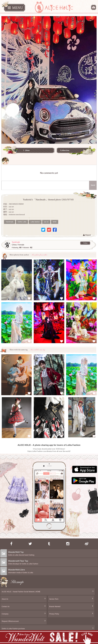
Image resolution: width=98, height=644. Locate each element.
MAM (55, 222)
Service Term (54, 599)
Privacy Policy (54, 614)
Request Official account (10, 621)
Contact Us (6, 607)
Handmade (10, 222)
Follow (85, 243)
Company (5, 614)
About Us (5, 599)
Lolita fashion (35, 222)
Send (93, 185)
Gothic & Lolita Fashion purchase (13, 629)
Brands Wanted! (55, 607)
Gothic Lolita (22, 222)
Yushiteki (16, 242)
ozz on (46, 222)
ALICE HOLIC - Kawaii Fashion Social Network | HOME (21, 592)
